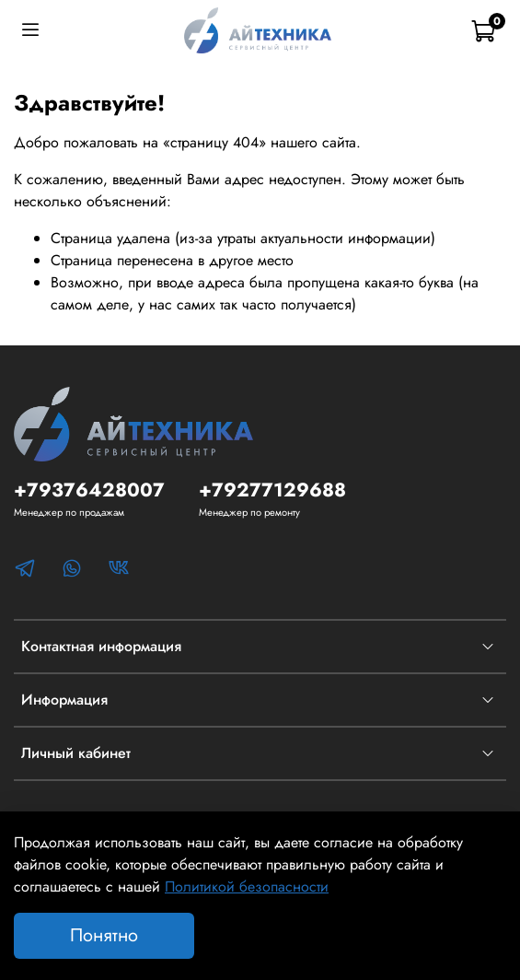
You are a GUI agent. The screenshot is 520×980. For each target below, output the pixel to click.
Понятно (104, 935)
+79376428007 (89, 490)
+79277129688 (272, 490)
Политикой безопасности (247, 887)
